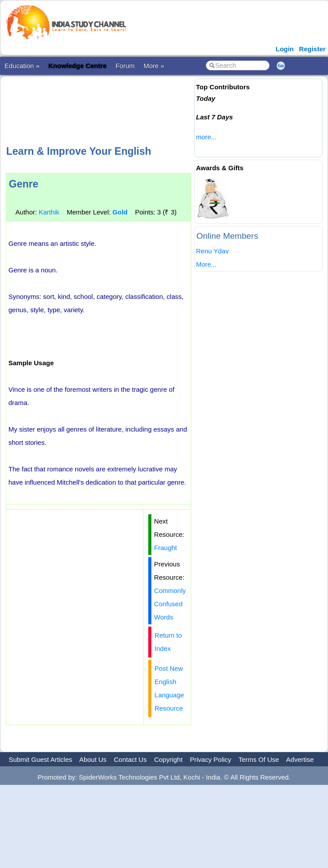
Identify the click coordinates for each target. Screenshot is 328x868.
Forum (125, 66)
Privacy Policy (210, 759)
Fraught (166, 548)
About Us (93, 759)
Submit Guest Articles (41, 759)
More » (154, 66)
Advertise (300, 759)
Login (285, 49)
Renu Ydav (212, 251)
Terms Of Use (259, 759)
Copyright (168, 759)
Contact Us (130, 759)
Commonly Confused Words (170, 604)
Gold (120, 212)
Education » (22, 66)
